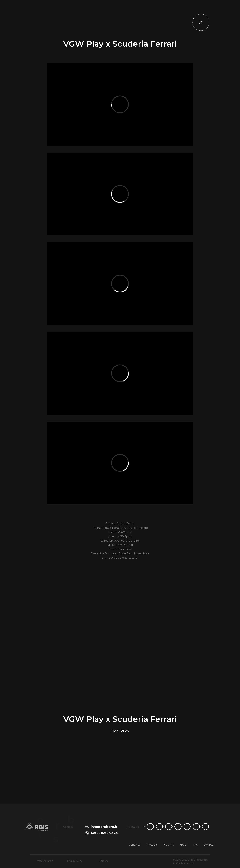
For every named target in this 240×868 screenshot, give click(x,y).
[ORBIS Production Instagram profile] (159, 827)
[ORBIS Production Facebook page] (178, 827)
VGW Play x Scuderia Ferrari (120, 719)
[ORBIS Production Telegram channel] (187, 827)
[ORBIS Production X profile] (196, 827)
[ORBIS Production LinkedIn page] (169, 827)
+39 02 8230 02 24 (104, 833)
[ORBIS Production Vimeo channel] (205, 827)
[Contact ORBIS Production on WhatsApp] (150, 827)
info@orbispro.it (104, 827)
